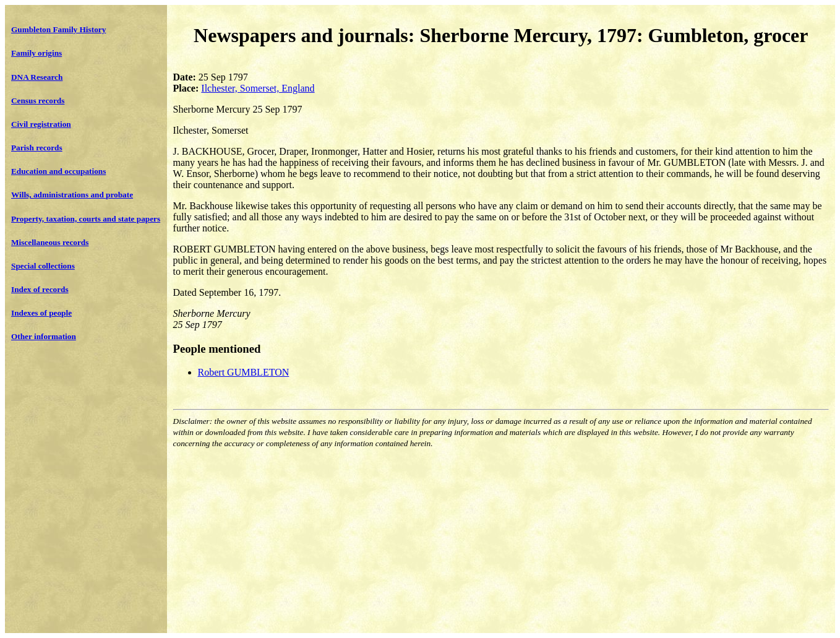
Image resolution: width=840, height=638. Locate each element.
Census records (38, 101)
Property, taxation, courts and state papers (86, 219)
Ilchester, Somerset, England (258, 88)
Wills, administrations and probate (72, 195)
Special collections (43, 266)
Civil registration (41, 124)
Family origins (36, 53)
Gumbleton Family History (58, 29)
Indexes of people (41, 313)
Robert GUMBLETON (244, 372)
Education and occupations (58, 171)
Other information (44, 336)
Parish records (37, 148)
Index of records (40, 289)
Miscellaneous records (50, 242)
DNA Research (37, 77)
